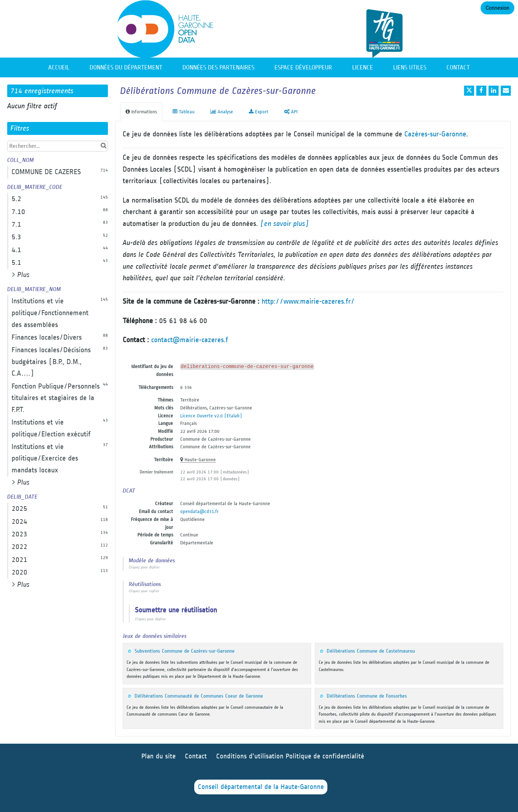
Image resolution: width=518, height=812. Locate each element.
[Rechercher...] (58, 146)
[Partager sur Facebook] (481, 91)
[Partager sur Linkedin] (494, 91)
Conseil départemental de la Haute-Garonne (261, 787)
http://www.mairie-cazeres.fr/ (308, 301)
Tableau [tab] (184, 112)
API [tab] (291, 112)
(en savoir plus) (285, 224)
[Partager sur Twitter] (469, 91)
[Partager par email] (506, 91)
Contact (458, 67)
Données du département (126, 67)
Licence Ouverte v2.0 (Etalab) (211, 416)
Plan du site (158, 756)
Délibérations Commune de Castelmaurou (371, 651)
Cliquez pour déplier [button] (144, 567)
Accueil (59, 67)
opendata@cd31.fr (199, 511)
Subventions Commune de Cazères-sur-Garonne (185, 651)
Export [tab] (259, 112)
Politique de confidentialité (325, 756)
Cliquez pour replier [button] (144, 591)
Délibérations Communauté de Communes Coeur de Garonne (199, 696)
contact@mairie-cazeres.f (190, 340)
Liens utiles (410, 67)
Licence (363, 67)
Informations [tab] (141, 112)
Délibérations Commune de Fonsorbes (367, 696)
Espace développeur (303, 67)
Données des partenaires (218, 67)
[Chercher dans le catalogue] (103, 146)
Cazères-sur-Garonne (435, 134)
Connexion (497, 8)
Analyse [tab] (222, 112)
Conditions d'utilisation (251, 756)
